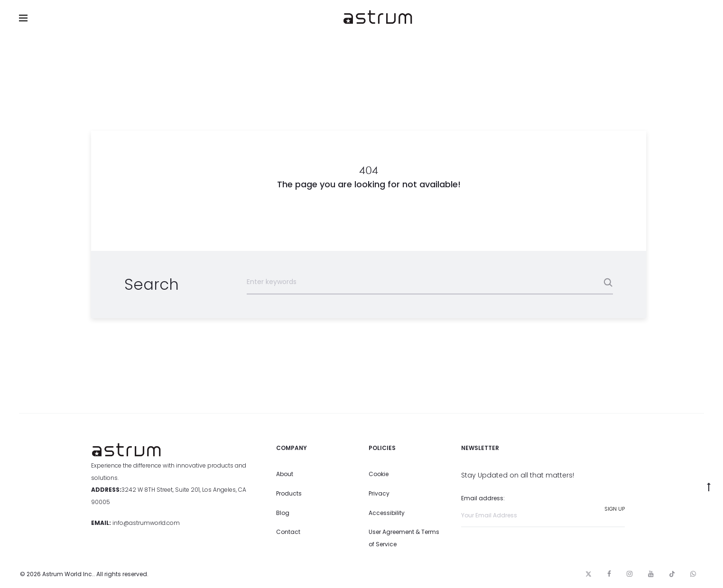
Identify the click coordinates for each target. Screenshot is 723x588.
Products (289, 493)
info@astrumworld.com (146, 523)
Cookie (379, 474)
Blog (283, 513)
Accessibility (387, 513)
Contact (288, 532)
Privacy (379, 493)
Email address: (543, 510)
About (285, 474)
